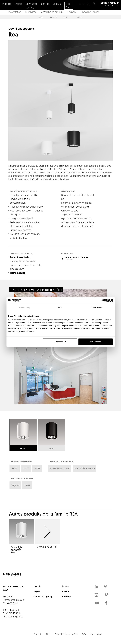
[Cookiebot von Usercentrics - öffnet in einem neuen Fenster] (102, 301)
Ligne (41, 17)
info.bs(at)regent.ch (13, 617)
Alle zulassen (95, 342)
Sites (48, 634)
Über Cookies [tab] (97, 307)
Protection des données (66, 634)
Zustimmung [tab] (24, 307)
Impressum (96, 634)
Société (65, 591)
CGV (84, 634)
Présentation (15, 12)
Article (66, 17)
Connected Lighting (43, 597)
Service (65, 586)
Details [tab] (61, 307)
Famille (79, 17)
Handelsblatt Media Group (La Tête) (36, 290)
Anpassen (60, 342)
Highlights (31, 12)
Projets (53, 17)
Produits (37, 586)
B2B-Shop (66, 597)
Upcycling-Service (90, 12)
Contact (37, 634)
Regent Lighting (109, 4)
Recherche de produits (52, 12)
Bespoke (72, 12)
